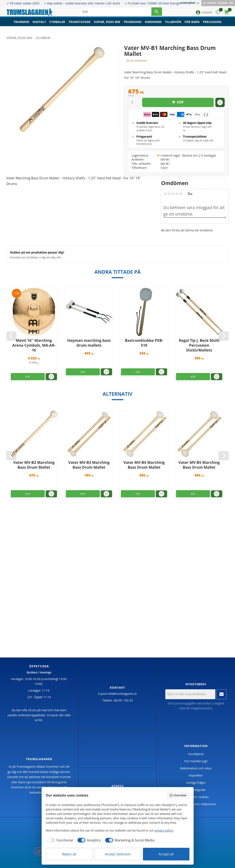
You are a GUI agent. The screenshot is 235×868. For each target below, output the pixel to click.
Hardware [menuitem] (153, 24)
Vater (164, 168)
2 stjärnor (169, 194)
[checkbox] (59, 840)
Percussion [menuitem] (212, 24)
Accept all (166, 854)
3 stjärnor (173, 194)
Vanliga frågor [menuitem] (196, 783)
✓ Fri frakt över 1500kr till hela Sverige (152, 3)
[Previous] (11, 336)
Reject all (69, 854)
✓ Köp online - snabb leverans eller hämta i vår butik (82, 3)
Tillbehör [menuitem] (173, 24)
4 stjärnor (177, 194)
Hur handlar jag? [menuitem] (196, 761)
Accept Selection (118, 854)
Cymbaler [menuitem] (57, 24)
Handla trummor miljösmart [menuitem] (196, 804)
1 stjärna (165, 194)
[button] (218, 14)
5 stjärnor (181, 194)
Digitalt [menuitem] (39, 24)
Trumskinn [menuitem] (132, 24)
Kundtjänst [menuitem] (188, 3)
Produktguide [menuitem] (196, 790)
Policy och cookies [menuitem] (196, 797)
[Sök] (157, 13)
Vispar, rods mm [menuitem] (107, 24)
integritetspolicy (201, 708)
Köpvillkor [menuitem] (196, 775)
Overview (178, 795)
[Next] (224, 336)
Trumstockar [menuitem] (79, 24)
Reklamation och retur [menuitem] (196, 768)
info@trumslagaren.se (122, 694)
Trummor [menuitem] (22, 24)
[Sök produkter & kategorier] (115, 13)
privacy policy (164, 830)
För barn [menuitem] (192, 24)
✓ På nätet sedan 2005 (23, 3)
